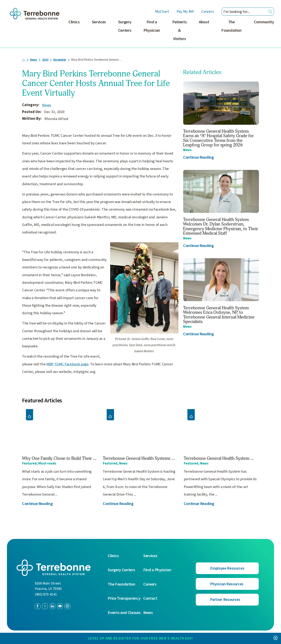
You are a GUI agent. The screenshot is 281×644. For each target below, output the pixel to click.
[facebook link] (38, 606)
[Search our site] (248, 11)
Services (99, 22)
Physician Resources (227, 584)
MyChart (162, 12)
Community (264, 22)
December (60, 60)
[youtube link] (60, 606)
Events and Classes (124, 613)
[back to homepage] (24, 60)
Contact (150, 599)
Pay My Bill (185, 12)
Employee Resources (227, 568)
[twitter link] (45, 606)
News (34, 60)
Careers (208, 12)
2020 (45, 60)
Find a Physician (152, 26)
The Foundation (231, 26)
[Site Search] (270, 12)
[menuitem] (74, 33)
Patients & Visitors (179, 30)
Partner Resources (225, 600)
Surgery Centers (125, 26)
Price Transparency (124, 599)
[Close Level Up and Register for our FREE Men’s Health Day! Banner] (276, 638)
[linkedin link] (53, 606)
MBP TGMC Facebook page (68, 364)
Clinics (74, 22)
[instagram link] (67, 606)
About (204, 22)
